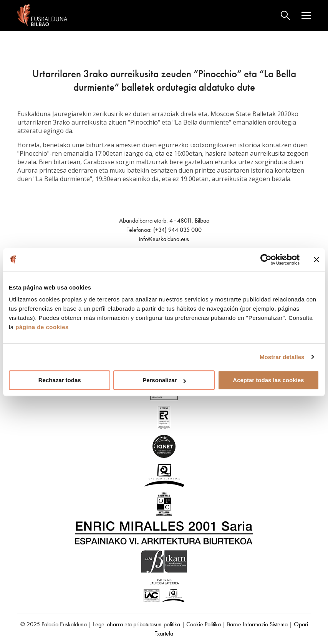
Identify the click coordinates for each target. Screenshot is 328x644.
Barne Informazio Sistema (257, 624)
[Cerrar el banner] (316, 260)
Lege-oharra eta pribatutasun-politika (137, 624)
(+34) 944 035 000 (177, 230)
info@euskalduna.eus (164, 239)
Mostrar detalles (282, 357)
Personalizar (164, 380)
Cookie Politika (204, 624)
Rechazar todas (60, 380)
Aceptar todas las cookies (268, 380)
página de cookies (42, 327)
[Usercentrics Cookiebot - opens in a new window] (266, 260)
